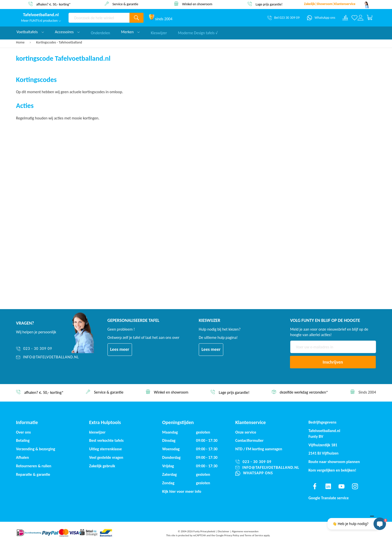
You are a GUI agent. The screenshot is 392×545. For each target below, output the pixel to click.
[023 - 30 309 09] (47, 349)
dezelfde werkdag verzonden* (304, 392)
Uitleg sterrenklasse (105, 449)
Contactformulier (249, 440)
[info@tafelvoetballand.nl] (47, 357)
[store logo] (41, 15)
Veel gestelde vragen (106, 457)
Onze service (246, 432)
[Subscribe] (333, 362)
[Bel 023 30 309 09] (283, 18)
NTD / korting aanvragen (259, 449)
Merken (130, 32)
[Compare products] (345, 18)
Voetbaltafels (30, 32)
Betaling (23, 440)
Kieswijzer (159, 32)
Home (21, 42)
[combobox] (99, 18)
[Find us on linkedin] (328, 486)
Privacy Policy (232, 535)
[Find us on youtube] (341, 486)
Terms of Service (254, 535)
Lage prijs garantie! (269, 4)
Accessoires (67, 32)
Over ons (23, 432)
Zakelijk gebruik (102, 466)
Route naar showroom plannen (334, 462)
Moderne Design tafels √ (198, 32)
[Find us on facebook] (315, 486)
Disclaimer (223, 531)
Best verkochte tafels (106, 440)
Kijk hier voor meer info (182, 491)
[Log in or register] (360, 18)
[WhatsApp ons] (321, 18)
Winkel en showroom (197, 4)
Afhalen (22, 457)
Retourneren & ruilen (34, 466)
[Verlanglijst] (354, 18)
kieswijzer (97, 432)
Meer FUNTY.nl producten (41, 21)
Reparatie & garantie (33, 474)
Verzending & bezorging (36, 449)
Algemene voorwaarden (245, 531)
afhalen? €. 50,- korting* (53, 4)
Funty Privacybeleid (204, 531)
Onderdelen (100, 32)
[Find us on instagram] (355, 486)
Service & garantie (125, 4)
